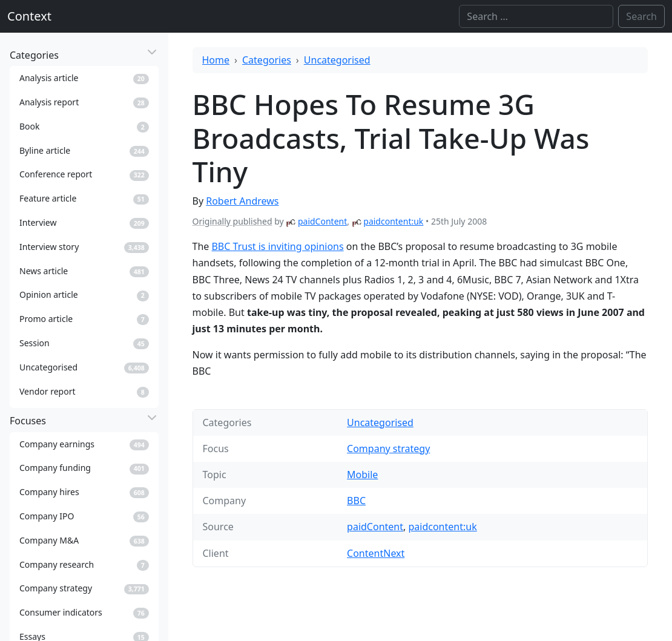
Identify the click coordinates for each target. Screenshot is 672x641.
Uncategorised (337, 60)
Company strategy (388, 449)
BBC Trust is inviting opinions (277, 246)
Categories (267, 60)
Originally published (232, 221)
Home (216, 60)
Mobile (362, 475)
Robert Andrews (242, 201)
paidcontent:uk (393, 221)
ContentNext (376, 553)
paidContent (322, 221)
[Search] (536, 16)
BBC (356, 501)
